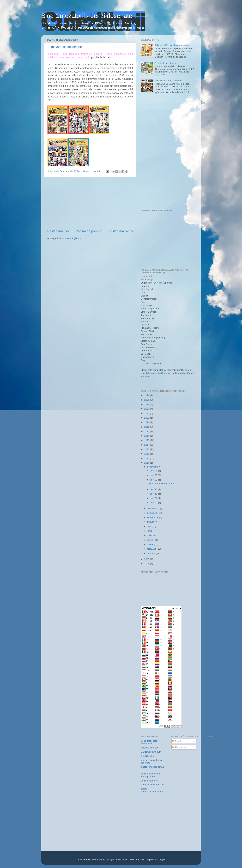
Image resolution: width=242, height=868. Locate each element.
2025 (147, 400)
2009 (147, 559)
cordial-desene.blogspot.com (152, 790)
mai (149, 535)
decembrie (153, 467)
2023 (147, 409)
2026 (147, 395)
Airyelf (141, 859)
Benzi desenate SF (150, 781)
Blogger (161, 859)
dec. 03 (154, 503)
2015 (147, 440)
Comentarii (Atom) (71, 238)
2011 (147, 458)
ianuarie (152, 553)
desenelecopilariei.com (152, 785)
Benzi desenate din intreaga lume (151, 775)
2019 (147, 427)
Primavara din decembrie (65, 47)
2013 (147, 449)
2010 (147, 463)
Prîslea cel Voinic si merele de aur (172, 45)
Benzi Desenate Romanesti (149, 742)
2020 (147, 422)
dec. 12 (154, 494)
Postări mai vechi (121, 231)
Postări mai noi (58, 231)
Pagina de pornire (89, 231)
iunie (150, 531)
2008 (147, 564)
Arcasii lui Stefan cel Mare (168, 81)
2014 (147, 445)
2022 (147, 413)
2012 (147, 454)
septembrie (153, 517)
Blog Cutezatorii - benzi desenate (87, 16)
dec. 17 (154, 489)
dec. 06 (154, 498)
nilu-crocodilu (148, 756)
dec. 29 (154, 471)
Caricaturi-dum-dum (151, 752)
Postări (177, 741)
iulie (149, 526)
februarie (152, 549)
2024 (147, 404)
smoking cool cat (149, 748)
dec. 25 (154, 475)
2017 (147, 431)
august (151, 522)
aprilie (150, 540)
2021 (147, 418)
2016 (147, 436)
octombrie (152, 513)
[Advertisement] (90, 203)
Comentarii (179, 747)
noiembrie (152, 508)
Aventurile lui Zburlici (165, 63)
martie (151, 544)
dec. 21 (154, 480)
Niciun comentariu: (92, 171)
